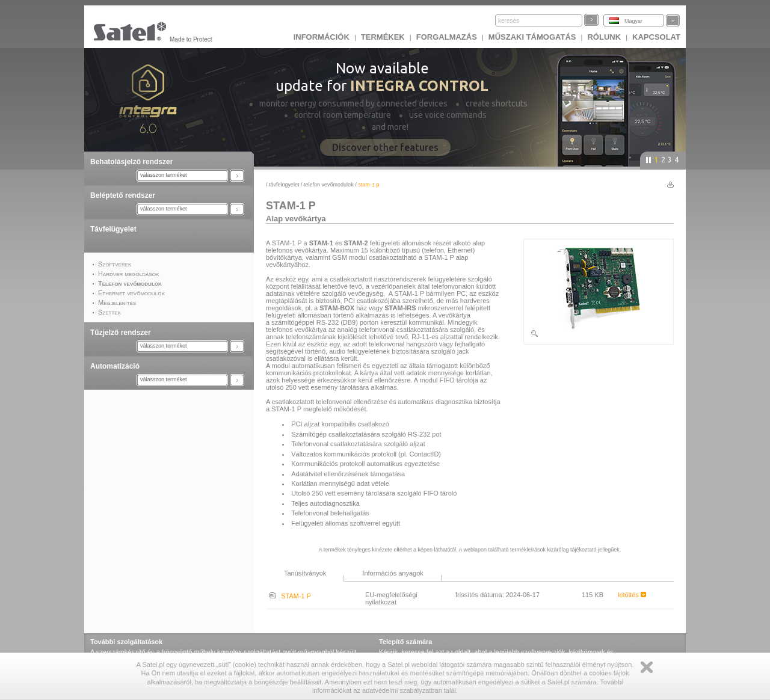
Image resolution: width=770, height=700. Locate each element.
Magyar (633, 21)
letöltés (632, 595)
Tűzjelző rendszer (121, 333)
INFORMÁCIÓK (322, 37)
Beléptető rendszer (123, 195)
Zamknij (647, 667)
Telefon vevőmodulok (329, 185)
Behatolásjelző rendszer (131, 162)
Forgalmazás (447, 37)
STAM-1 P (290, 596)
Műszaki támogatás (532, 37)
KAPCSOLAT (656, 37)
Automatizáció (115, 366)
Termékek (383, 37)
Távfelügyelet (113, 229)
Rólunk (604, 37)
